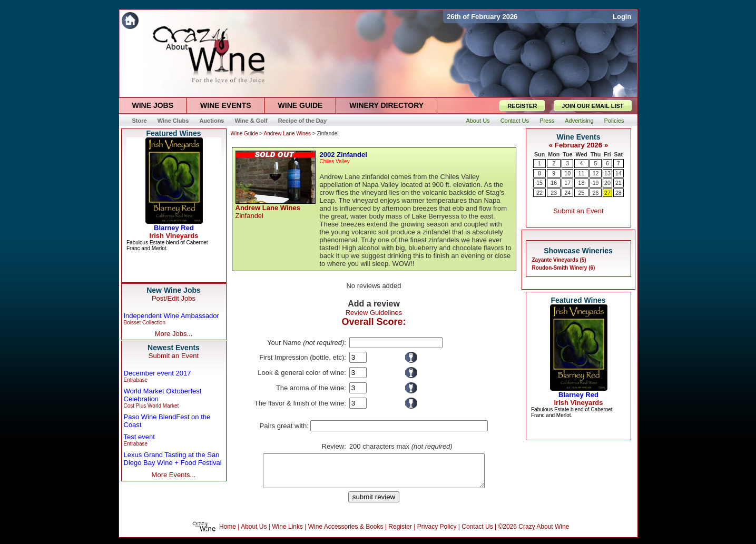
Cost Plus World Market (151, 406)
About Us (254, 533)
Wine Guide (244, 133)
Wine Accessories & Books (346, 533)
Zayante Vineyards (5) (559, 260)
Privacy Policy (437, 533)
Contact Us (477, 533)
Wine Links (287, 533)
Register (400, 533)
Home (228, 533)
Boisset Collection (145, 323)
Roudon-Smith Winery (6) (564, 268)
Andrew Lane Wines (288, 133)
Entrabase (136, 380)
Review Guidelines (374, 313)
